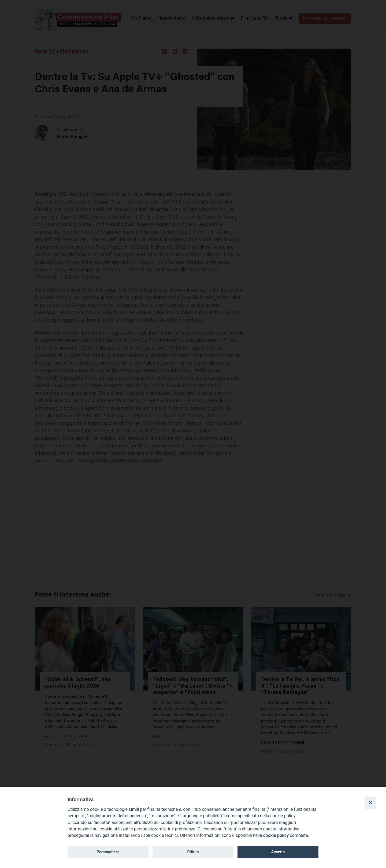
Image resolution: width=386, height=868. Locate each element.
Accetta (278, 852)
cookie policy (276, 835)
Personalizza (108, 852)
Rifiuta (193, 852)
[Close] (370, 802)
